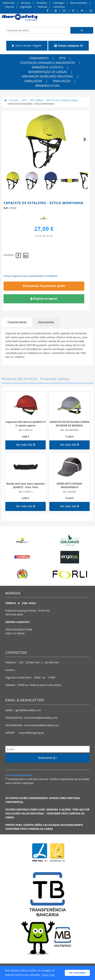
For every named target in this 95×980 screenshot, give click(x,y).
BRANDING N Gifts (48, 86)
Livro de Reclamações (19, 775)
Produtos (42, 3)
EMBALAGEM (33, 81)
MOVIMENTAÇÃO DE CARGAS (47, 72)
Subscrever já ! (48, 758)
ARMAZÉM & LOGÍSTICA (47, 67)
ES (73, 11)
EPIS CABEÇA (37, 100)
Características (17, 322)
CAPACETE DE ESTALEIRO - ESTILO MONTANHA (31, 104)
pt (91, 11)
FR (82, 11)
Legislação (26, 7)
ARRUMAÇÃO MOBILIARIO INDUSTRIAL (48, 76)
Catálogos (59, 3)
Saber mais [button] (48, 975)
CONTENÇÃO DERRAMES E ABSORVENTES (47, 63)
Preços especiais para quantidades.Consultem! (31, 276)
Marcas (10, 7)
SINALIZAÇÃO (61, 81)
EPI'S (62, 58)
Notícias (42, 7)
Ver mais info (26, 445)
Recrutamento (79, 3)
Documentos (46, 322)
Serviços (26, 3)
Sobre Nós (9, 3)
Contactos (59, 7)
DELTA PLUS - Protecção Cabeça (62, 100)
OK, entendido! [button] (77, 973)
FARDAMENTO (39, 58)
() (68, 46)
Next (83, 143)
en (64, 11)
